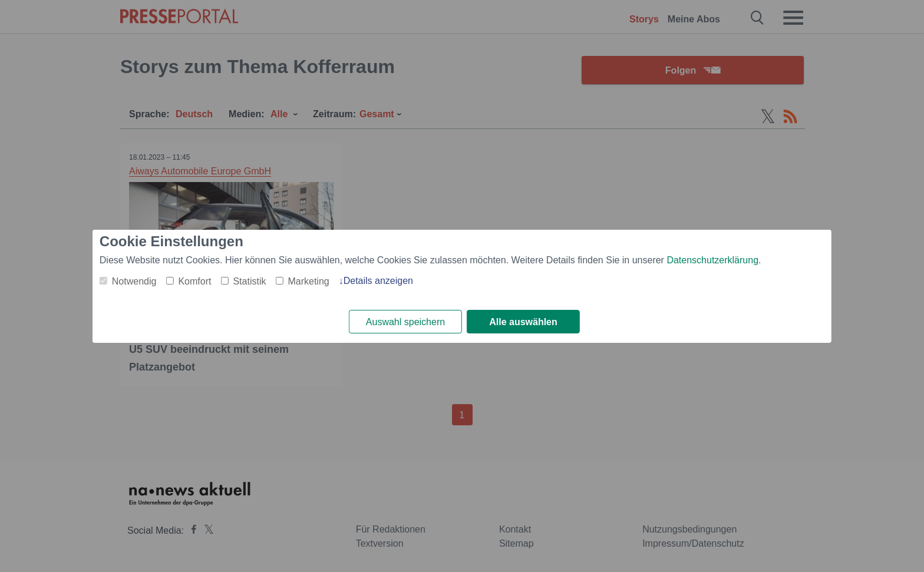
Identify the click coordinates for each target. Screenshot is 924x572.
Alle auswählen (523, 322)
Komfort (194, 281)
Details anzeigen (378, 281)
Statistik (249, 281)
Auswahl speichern (405, 322)
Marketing (308, 281)
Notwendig (134, 281)
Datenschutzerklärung (712, 260)
